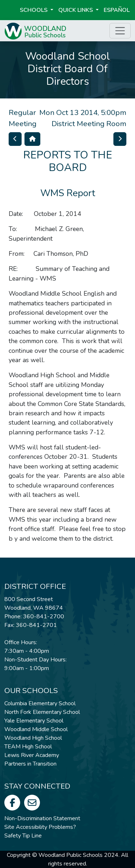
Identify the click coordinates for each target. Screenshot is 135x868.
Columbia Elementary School (40, 703)
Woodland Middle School (36, 729)
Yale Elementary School (34, 721)
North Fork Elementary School (42, 712)
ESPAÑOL (117, 10)
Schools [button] (34, 10)
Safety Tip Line (23, 836)
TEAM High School (28, 747)
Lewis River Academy (32, 755)
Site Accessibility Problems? (40, 827)
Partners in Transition (30, 764)
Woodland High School (33, 738)
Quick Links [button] (76, 10)
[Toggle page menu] (120, 31)
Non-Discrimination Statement (42, 818)
